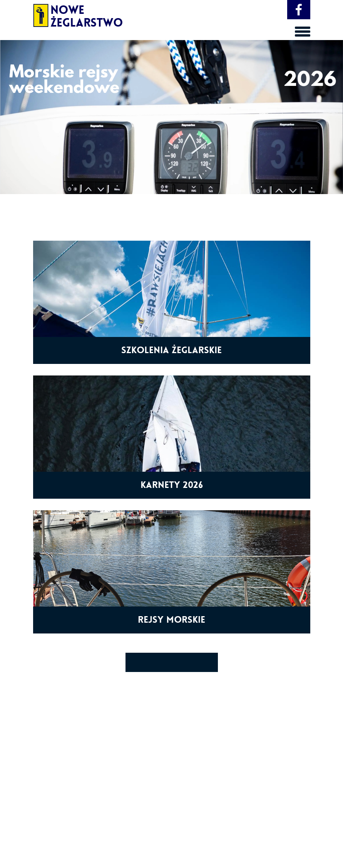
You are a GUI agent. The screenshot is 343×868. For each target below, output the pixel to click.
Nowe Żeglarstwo (67, 13)
